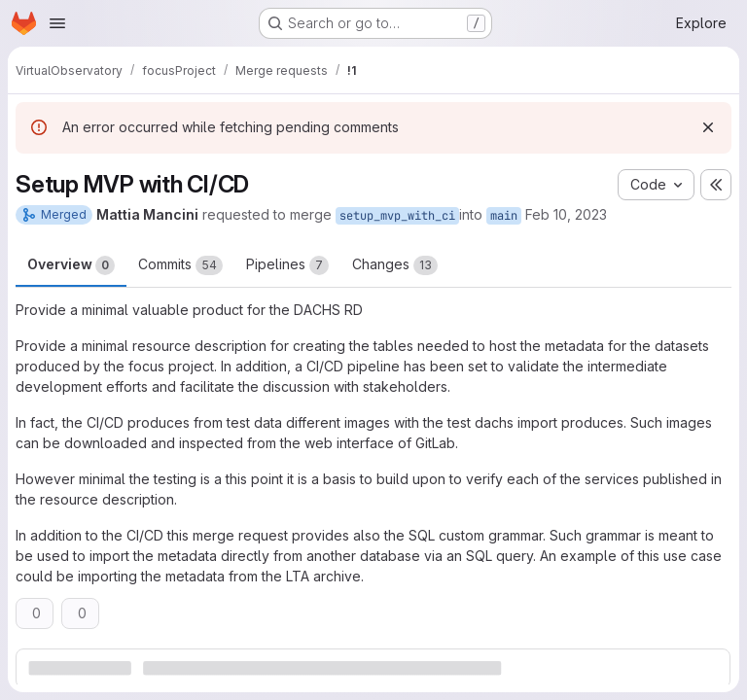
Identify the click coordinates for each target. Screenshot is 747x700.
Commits (180, 265)
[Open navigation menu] (57, 23)
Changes (395, 265)
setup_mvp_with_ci (397, 216)
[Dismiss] (708, 127)
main (504, 216)
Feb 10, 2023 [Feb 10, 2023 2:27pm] (566, 214)
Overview (71, 265)
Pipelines (287, 265)
